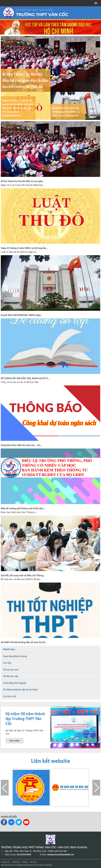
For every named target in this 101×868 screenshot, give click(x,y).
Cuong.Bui (47, 865)
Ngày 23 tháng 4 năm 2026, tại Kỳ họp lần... (24, 248)
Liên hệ (33, 862)
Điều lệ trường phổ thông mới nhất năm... (23, 508)
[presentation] (5, 788)
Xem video (15, 741)
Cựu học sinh (10, 696)
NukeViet (28, 865)
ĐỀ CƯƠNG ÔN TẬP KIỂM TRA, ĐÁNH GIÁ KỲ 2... (25, 378)
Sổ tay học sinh (11, 670)
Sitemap (16, 862)
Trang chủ (5, 862)
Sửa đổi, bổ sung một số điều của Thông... (23, 575)
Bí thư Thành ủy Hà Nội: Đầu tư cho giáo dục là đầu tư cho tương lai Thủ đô (25, 80)
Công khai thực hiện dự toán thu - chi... (21, 445)
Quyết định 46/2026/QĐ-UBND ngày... (21, 315)
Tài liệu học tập (11, 676)
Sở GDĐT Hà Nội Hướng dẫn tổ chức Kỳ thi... (24, 642)
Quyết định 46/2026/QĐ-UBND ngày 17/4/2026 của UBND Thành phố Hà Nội (66, 112)
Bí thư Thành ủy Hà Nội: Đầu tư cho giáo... (22, 181)
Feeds (25, 862)
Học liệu (7, 663)
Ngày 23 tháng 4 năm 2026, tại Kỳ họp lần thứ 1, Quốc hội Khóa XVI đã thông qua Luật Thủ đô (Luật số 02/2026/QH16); (18, 108)
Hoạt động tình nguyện (15, 683)
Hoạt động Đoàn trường (15, 656)
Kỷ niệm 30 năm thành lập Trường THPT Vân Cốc (25, 719)
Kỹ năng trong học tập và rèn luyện (20, 689)
